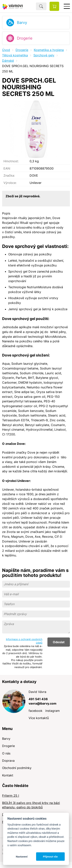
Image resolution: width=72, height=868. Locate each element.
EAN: (7, 168)
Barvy (22, 23)
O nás (6, 753)
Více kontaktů (39, 718)
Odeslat (59, 642)
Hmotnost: (11, 161)
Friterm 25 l (11, 796)
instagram (53, 711)
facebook (36, 711)
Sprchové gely (44, 55)
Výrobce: (10, 183)
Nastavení (22, 857)
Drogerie (25, 38)
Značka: (9, 175)
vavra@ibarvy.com (43, 703)
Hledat (41, 6)
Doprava (8, 761)
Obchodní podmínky (17, 768)
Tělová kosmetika (15, 55)
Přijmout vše (50, 857)
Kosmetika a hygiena (49, 50)
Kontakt (8, 775)
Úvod (6, 50)
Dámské (8, 61)
